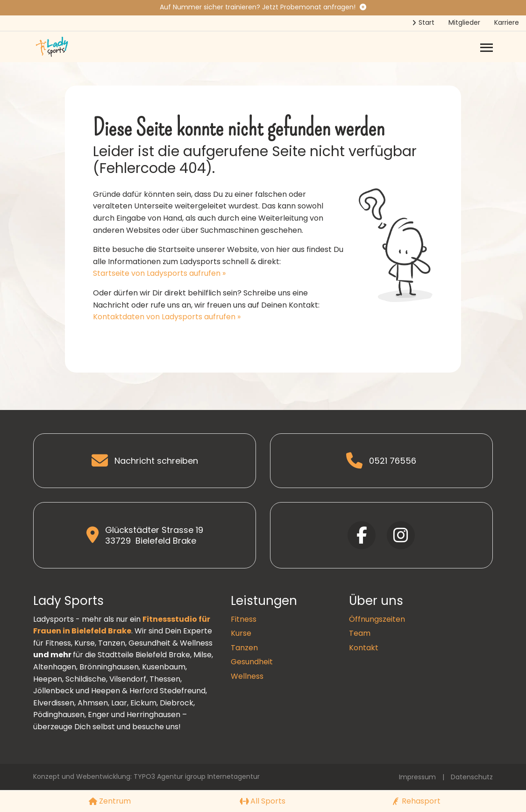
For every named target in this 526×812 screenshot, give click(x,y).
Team (360, 633)
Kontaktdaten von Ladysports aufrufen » (167, 317)
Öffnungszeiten (377, 619)
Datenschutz (472, 777)
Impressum (417, 777)
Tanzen (244, 648)
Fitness (244, 619)
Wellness (247, 676)
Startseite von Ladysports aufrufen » (159, 273)
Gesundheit (252, 662)
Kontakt (364, 648)
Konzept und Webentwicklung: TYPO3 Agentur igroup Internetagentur (146, 776)
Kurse (241, 633)
